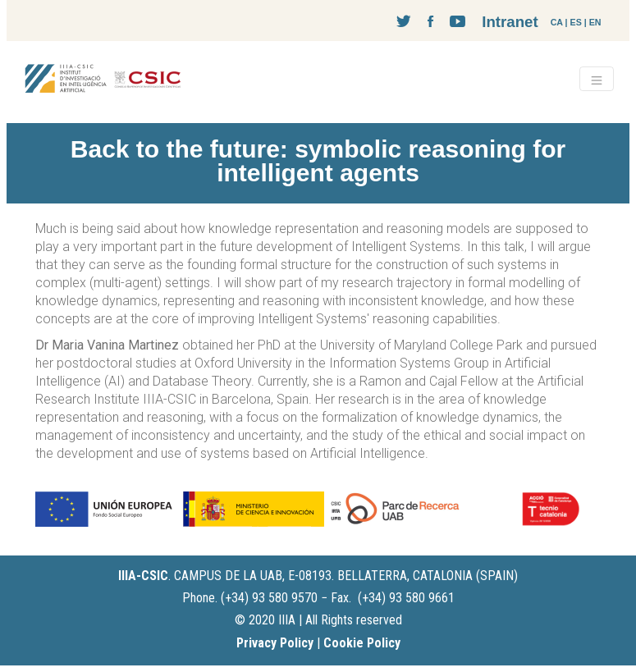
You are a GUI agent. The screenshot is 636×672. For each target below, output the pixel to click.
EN (595, 22)
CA (557, 22)
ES (576, 22)
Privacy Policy (275, 643)
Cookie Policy (362, 643)
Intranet (510, 22)
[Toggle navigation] (597, 79)
